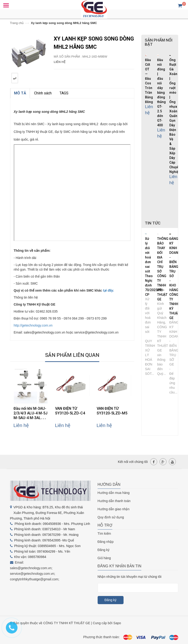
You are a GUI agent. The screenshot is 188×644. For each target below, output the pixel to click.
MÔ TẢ (20, 93)
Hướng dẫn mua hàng (114, 493)
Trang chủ (17, 23)
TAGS (64, 93)
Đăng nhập (106, 542)
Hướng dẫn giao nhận (114, 509)
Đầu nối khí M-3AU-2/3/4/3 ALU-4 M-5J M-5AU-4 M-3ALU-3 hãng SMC (30, 415)
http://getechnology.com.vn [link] (33, 325)
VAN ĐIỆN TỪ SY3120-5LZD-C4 (70, 411)
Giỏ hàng (104, 558)
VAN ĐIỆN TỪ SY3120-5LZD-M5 (112, 411)
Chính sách (43, 93)
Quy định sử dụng (111, 517)
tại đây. (109, 290)
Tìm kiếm (104, 534)
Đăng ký (104, 550)
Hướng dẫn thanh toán (114, 501)
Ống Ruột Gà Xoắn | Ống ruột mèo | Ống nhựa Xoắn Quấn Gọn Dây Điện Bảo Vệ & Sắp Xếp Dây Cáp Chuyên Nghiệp (175, 116)
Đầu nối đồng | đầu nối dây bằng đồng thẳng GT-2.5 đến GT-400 (161, 93)
